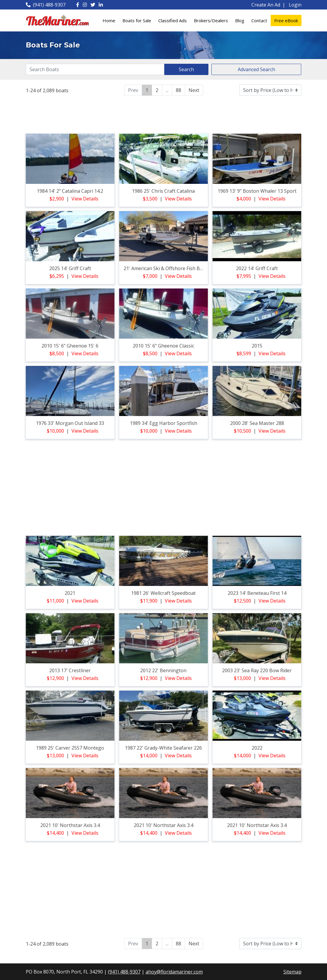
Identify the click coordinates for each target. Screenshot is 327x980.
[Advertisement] (164, 114)
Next (194, 90)
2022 (257, 748)
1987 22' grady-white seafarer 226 (163, 748)
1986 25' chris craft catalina (163, 191)
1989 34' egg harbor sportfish (163, 423)
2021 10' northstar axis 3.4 (70, 825)
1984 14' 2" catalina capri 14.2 (70, 191)
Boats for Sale (137, 20)
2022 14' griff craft (257, 268)
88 (178, 90)
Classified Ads (173, 20)
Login (295, 5)
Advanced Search (256, 69)
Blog (240, 20)
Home (109, 20)
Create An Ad (266, 5)
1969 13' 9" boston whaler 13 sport (257, 191)
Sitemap (292, 972)
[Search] (95, 69)
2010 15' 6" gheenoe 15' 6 (70, 346)
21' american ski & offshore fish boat (165, 268)
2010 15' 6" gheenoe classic (163, 346)
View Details (85, 199)
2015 (257, 346)
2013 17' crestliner (70, 670)
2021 (70, 593)
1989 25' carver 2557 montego (70, 748)
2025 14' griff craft (70, 268)
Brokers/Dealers (211, 20)
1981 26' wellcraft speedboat (163, 593)
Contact (259, 20)
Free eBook (286, 20)
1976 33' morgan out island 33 (70, 423)
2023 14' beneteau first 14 (257, 593)
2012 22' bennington (163, 670)
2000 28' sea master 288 (257, 423)
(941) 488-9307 (46, 5)
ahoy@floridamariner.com (174, 972)
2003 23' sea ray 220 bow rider (257, 670)
